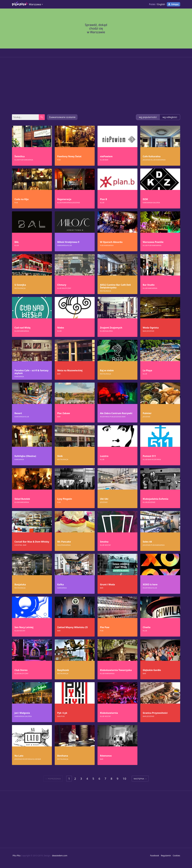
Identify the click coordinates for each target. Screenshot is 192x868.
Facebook (155, 856)
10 (125, 779)
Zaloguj (175, 4)
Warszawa (35, 4)
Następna (139, 779)
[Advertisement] (96, 86)
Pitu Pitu (17, 856)
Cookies (176, 856)
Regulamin (166, 856)
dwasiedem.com (60, 856)
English (161, 4)
